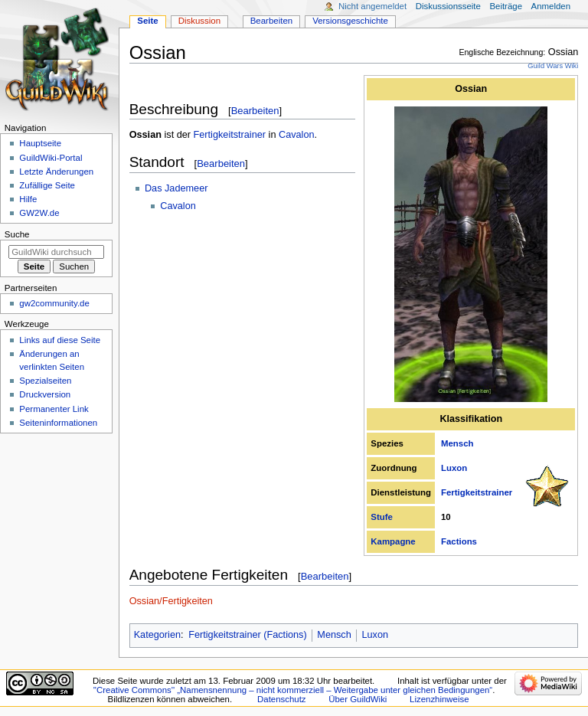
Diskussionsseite (448, 6)
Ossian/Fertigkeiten (171, 601)
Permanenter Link (54, 409)
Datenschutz (282, 699)
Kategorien (157, 635)
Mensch (457, 443)
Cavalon (297, 135)
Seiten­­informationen (58, 423)
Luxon (454, 468)
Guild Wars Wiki (553, 66)
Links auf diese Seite (60, 340)
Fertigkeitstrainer (477, 492)
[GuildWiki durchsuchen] (56, 252)
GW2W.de (39, 213)
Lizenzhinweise (439, 699)
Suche (17, 234)
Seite (147, 21)
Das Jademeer (176, 188)
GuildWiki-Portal (51, 158)
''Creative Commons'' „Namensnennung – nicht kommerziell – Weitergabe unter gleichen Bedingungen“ (293, 690)
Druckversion (45, 394)
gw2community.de (54, 303)
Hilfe (28, 199)
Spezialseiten (45, 381)
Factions (459, 541)
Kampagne (393, 541)
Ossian (471, 89)
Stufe (382, 517)
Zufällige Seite (47, 185)
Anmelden (551, 6)
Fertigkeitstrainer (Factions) (247, 635)
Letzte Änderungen (56, 172)
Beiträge (506, 6)
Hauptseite (40, 143)
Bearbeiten (255, 111)
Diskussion (199, 21)
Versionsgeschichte (350, 21)
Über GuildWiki (358, 699)
